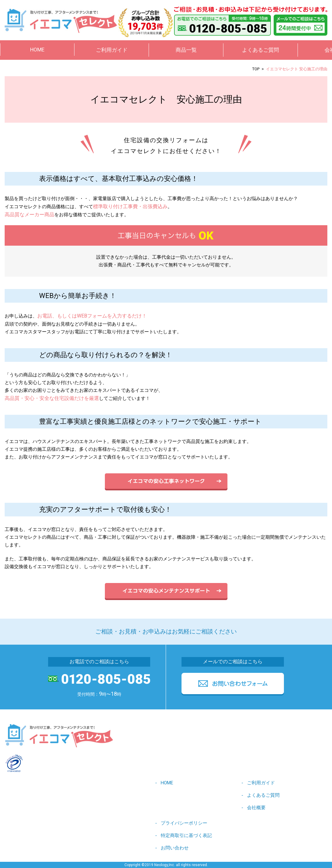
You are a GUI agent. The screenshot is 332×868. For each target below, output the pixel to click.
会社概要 (256, 808)
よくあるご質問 (260, 50)
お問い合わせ (175, 848)
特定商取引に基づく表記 (186, 835)
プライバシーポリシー (184, 823)
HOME (37, 50)
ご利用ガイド (261, 783)
